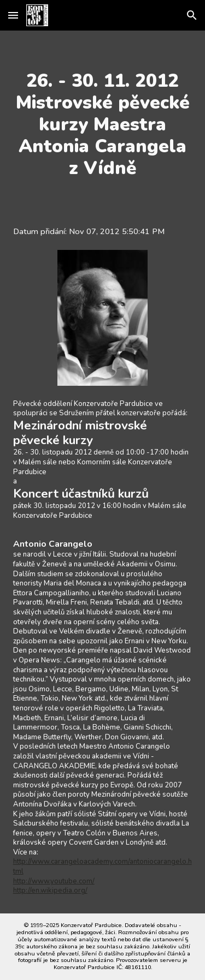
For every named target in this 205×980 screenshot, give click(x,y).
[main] (103, 124)
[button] (13, 15)
